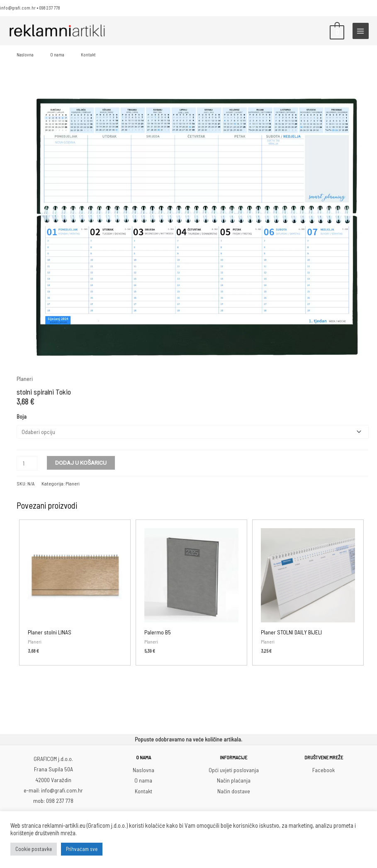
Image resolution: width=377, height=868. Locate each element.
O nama (57, 55)
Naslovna (25, 55)
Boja (22, 416)
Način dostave (234, 790)
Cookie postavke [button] (34, 849)
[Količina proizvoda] (27, 462)
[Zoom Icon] (193, 227)
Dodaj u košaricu (81, 462)
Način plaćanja (234, 779)
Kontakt (88, 55)
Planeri (25, 379)
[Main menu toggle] (361, 31)
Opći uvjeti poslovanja (234, 769)
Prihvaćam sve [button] (82, 849)
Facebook (323, 769)
